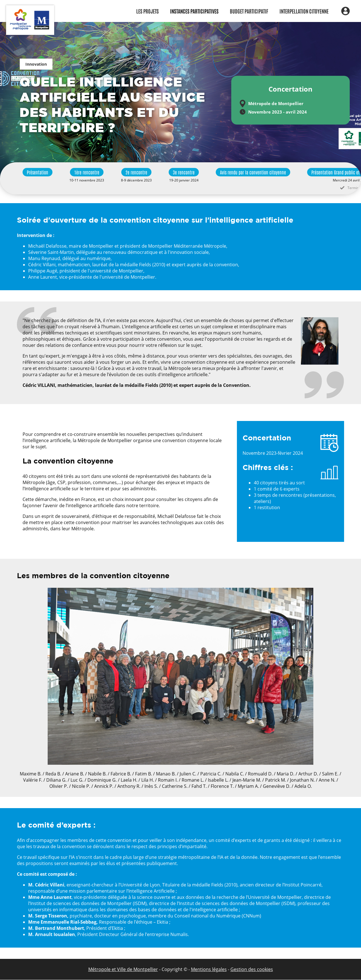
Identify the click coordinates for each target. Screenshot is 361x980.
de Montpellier (142, 969)
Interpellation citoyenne (304, 11)
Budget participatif (249, 11)
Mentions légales (209, 969)
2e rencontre (136, 172)
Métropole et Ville (107, 969)
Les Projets (148, 11)
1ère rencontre (87, 172)
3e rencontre (184, 172)
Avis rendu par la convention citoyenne (253, 172)
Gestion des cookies (252, 969)
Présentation (38, 172)
